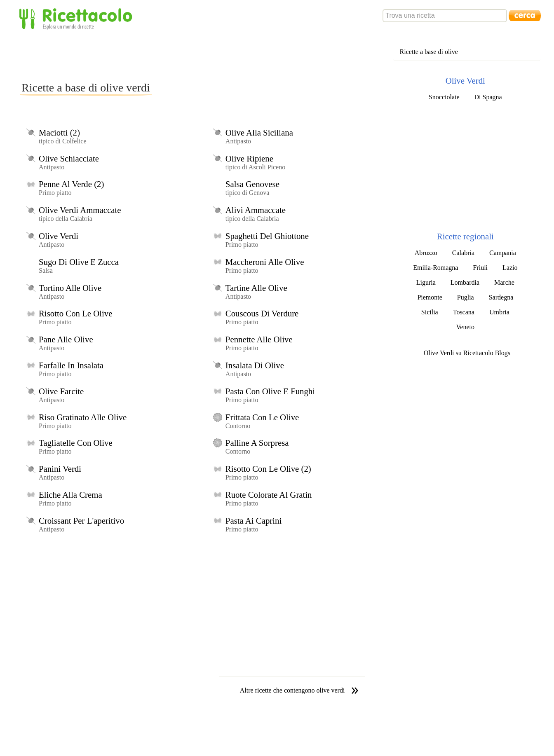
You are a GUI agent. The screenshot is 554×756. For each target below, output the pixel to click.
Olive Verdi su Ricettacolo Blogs (467, 353)
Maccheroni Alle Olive (265, 262)
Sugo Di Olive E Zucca (79, 262)
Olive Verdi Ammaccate (80, 210)
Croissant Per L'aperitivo (81, 521)
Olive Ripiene (249, 158)
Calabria (463, 253)
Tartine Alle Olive (256, 288)
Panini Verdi (60, 469)
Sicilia (430, 312)
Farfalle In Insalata (71, 365)
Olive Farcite (61, 391)
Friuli (480, 268)
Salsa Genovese (252, 184)
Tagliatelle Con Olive (76, 443)
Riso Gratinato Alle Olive (83, 417)
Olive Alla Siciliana (259, 132)
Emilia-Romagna (435, 268)
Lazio (510, 268)
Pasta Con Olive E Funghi (270, 391)
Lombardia (465, 282)
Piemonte (430, 297)
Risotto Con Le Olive (76, 313)
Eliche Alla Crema (70, 495)
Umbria (499, 312)
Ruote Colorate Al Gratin (269, 495)
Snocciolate (444, 97)
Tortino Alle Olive (70, 288)
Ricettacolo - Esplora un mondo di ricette (77, 18)
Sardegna (501, 297)
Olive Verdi (59, 236)
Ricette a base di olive (429, 52)
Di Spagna (488, 97)
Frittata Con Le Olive (262, 417)
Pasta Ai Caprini (254, 521)
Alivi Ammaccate (256, 210)
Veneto (465, 327)
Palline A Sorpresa (257, 443)
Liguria (426, 282)
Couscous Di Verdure (262, 313)
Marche (504, 282)
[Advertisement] (170, 55)
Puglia (466, 297)
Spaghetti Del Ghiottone (267, 236)
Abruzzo (426, 253)
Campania (503, 253)
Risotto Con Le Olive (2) (268, 469)
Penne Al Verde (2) (71, 184)
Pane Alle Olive (66, 339)
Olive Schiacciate (69, 158)
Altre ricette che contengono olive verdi (292, 690)
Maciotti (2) (59, 132)
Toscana (464, 312)
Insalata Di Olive (255, 365)
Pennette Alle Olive (259, 339)
